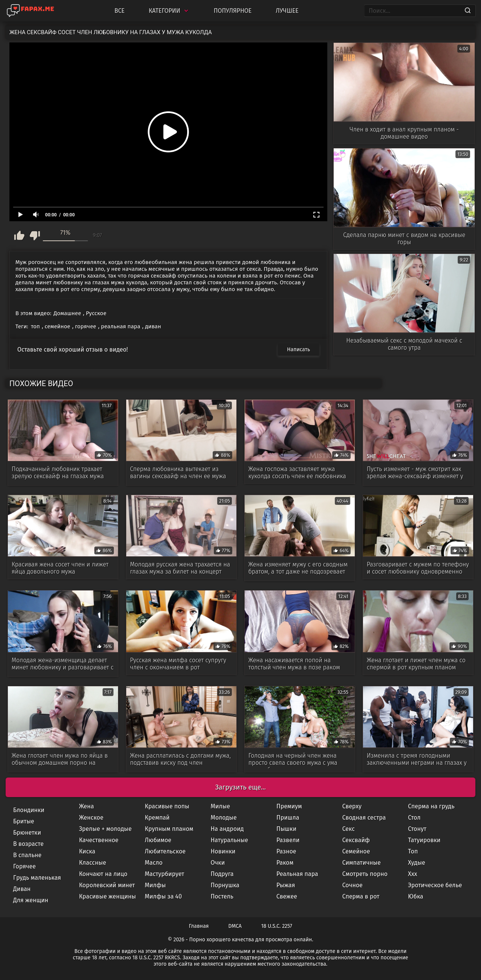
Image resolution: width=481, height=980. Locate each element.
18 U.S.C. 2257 (277, 926)
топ (35, 326)
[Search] (468, 11)
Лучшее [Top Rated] (287, 11)
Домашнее (67, 313)
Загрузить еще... (241, 787)
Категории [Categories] (169, 11)
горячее (86, 326)
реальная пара (121, 326)
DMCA (235, 926)
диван (153, 326)
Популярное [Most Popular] (233, 11)
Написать (299, 350)
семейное (57, 326)
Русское (96, 313)
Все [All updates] (119, 11)
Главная (199, 926)
